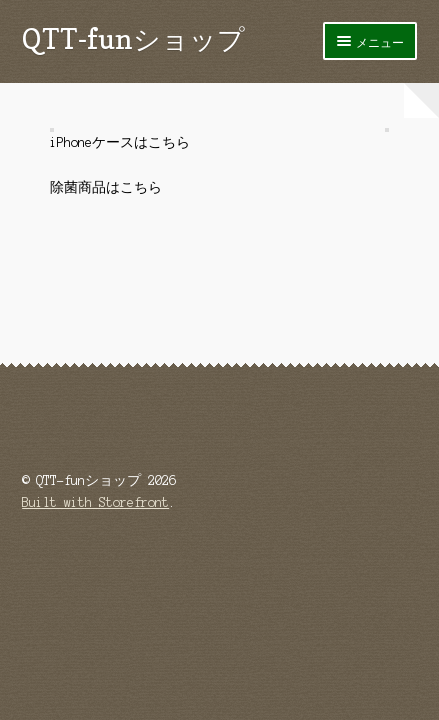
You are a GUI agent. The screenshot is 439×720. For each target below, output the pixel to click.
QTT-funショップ (133, 38)
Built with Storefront (95, 502)
